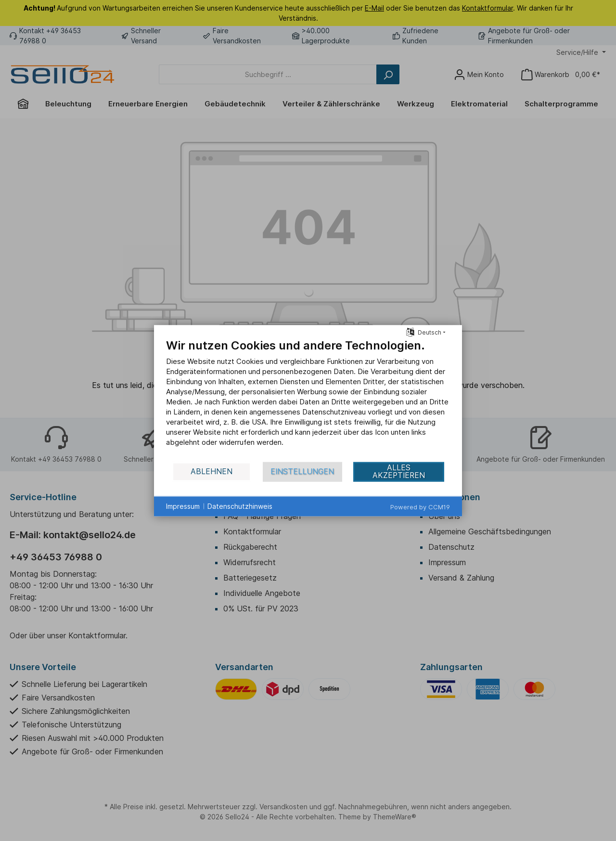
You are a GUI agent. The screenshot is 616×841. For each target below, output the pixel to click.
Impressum (183, 506)
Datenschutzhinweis (240, 506)
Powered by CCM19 (420, 506)
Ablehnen (212, 472)
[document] (308, 399)
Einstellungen (302, 472)
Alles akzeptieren (399, 472)
